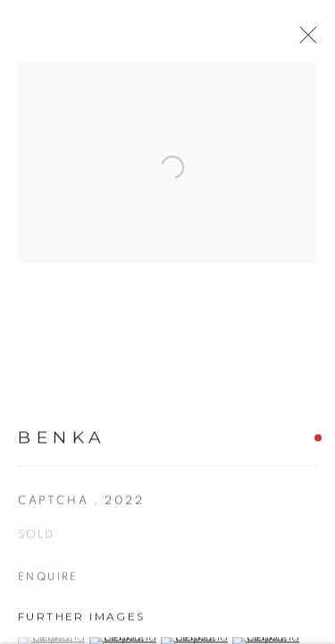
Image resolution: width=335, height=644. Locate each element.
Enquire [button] (48, 585)
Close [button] (319, 40)
